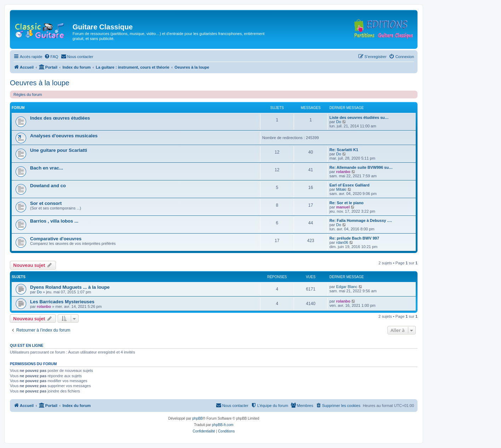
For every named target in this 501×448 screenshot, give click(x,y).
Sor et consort (46, 203)
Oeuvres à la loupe (40, 83)
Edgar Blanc (347, 287)
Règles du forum (28, 94)
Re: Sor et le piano (347, 203)
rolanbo (343, 172)
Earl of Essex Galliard (349, 185)
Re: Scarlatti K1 (344, 150)
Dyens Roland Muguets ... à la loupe (70, 287)
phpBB (197, 418)
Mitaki (341, 189)
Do (339, 122)
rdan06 (342, 242)
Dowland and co (48, 186)
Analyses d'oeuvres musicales (64, 136)
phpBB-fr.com (223, 425)
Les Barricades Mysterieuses (62, 302)
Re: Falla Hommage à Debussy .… (361, 220)
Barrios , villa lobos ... (54, 221)
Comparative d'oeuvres (56, 239)
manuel (343, 207)
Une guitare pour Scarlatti (59, 150)
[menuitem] (51, 57)
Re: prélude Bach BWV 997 (354, 238)
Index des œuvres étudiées (60, 118)
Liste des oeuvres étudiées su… (359, 117)
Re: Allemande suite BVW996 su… (361, 167)
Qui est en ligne (27, 345)
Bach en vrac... (47, 168)
